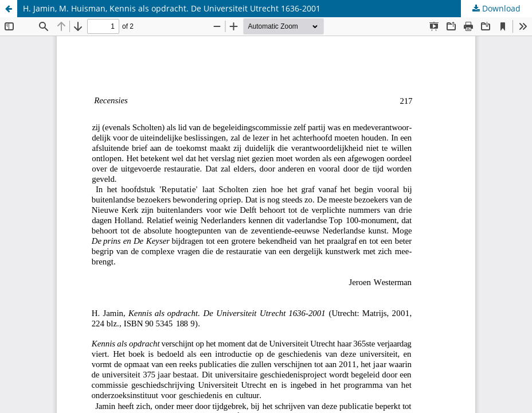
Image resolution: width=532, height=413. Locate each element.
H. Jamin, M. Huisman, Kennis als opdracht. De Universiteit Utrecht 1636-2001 (172, 8)
